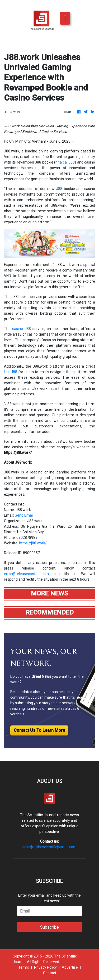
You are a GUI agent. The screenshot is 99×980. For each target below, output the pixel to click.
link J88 (11, 372)
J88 (59, 189)
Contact (50, 973)
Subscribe (49, 927)
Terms (24, 967)
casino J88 (22, 329)
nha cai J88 (65, 162)
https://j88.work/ (33, 543)
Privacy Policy (45, 967)
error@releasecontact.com (26, 574)
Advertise (70, 967)
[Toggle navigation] (65, 18)
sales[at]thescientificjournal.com (49, 847)
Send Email (24, 515)
